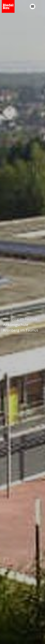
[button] (40, 6)
